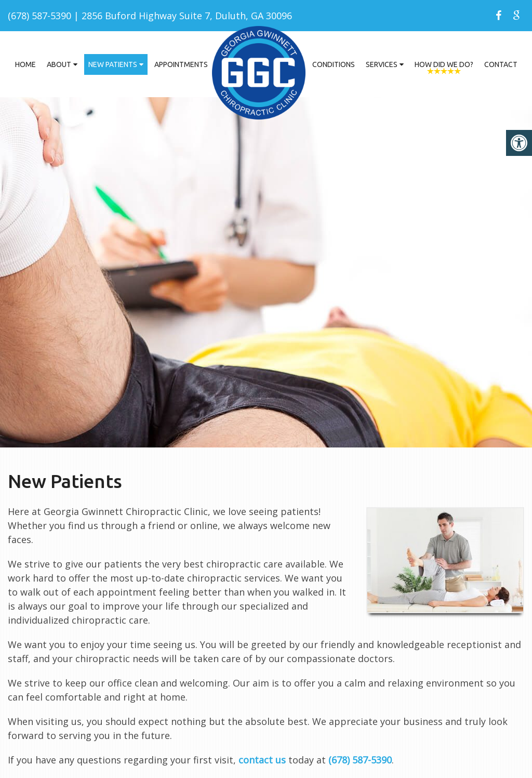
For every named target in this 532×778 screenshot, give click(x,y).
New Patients (113, 64)
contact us (262, 760)
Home (25, 64)
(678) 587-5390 (39, 16)
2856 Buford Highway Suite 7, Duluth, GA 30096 (187, 16)
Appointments (181, 64)
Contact (501, 64)
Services (382, 64)
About (59, 64)
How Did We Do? (444, 64)
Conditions (334, 64)
